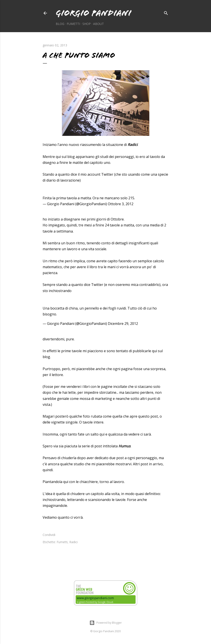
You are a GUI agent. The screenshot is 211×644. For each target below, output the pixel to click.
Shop (87, 24)
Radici (73, 542)
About (99, 24)
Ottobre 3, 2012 (121, 204)
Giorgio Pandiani (93, 13)
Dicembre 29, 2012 (123, 324)
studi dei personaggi (117, 157)
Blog (60, 24)
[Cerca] (166, 12)
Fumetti (73, 24)
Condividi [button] (49, 535)
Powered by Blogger (106, 623)
